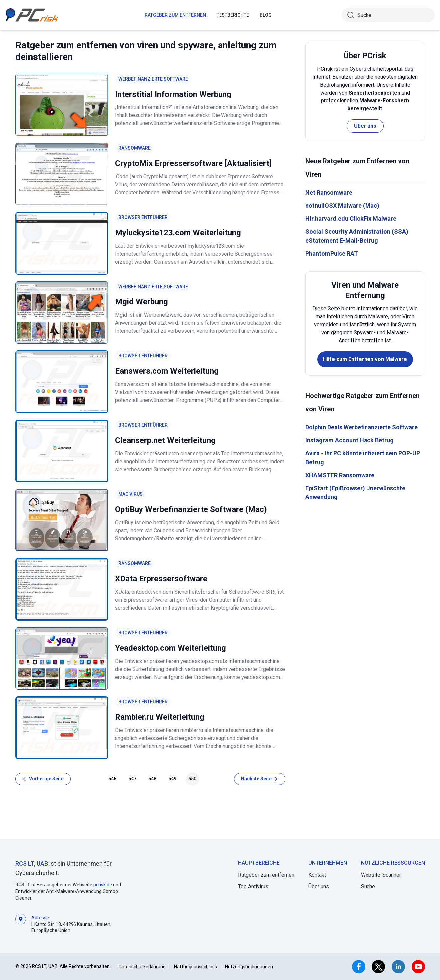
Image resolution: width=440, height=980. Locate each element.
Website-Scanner (381, 875)
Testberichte (233, 15)
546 (112, 779)
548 (152, 779)
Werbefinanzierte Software (153, 79)
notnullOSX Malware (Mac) (342, 205)
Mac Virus (131, 494)
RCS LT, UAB (32, 863)
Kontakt (317, 875)
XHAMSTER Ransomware (340, 475)
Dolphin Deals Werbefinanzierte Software (362, 427)
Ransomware (135, 148)
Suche (368, 887)
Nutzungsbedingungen (249, 967)
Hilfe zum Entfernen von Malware (365, 359)
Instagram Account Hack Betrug (350, 440)
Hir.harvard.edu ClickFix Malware (351, 218)
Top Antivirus (253, 887)
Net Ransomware (329, 193)
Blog (266, 15)
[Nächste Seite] (260, 779)
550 (192, 779)
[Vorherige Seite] (43, 779)
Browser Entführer (143, 217)
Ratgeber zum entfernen (266, 875)
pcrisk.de (103, 885)
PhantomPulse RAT (332, 253)
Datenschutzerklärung (142, 967)
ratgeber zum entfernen (175, 15)
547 (132, 779)
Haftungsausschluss (195, 967)
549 (172, 779)
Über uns (365, 126)
